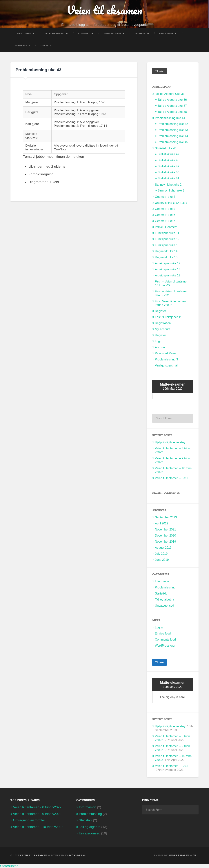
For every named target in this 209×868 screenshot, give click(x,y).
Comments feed (165, 639)
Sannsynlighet (112, 33)
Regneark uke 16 (166, 257)
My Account (162, 329)
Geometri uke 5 (165, 209)
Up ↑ (196, 855)
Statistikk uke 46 (166, 148)
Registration (163, 323)
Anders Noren (179, 855)
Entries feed (163, 633)
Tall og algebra (165, 599)
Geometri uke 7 (165, 221)
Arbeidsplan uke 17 (168, 263)
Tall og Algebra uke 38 (172, 112)
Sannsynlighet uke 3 (171, 190)
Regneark (21, 45)
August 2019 (163, 548)
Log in (159, 627)
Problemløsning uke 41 (170, 118)
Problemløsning (54, 33)
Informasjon (163, 581)
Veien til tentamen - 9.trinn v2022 (37, 814)
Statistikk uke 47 (168, 154)
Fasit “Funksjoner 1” (168, 317)
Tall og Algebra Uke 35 (170, 94)
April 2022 (162, 523)
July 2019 (161, 554)
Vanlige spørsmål (166, 365)
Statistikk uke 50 (168, 172)
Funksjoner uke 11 (167, 233)
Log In (44, 45)
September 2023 (166, 517)
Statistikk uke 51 (168, 178)
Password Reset (166, 353)
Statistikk (84, 33)
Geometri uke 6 (165, 215)
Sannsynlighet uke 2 (168, 185)
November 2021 (165, 529)
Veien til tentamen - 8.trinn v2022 (37, 807)
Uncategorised (164, 606)
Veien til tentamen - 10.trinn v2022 (38, 827)
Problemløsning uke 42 (173, 124)
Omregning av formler (29, 820)
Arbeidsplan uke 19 (168, 275)
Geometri (140, 33)
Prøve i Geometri (166, 227)
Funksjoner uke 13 (167, 245)
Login (159, 341)
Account (160, 347)
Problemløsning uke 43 (173, 130)
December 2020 (165, 535)
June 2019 (162, 560)
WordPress (77, 855)
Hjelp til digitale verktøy (170, 442)
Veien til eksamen (104, 10)
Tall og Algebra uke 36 (172, 100)
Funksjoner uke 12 (167, 239)
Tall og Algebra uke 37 (172, 106)
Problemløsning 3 (166, 359)
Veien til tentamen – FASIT (172, 478)
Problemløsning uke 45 (173, 142)
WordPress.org (165, 645)
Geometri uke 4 (165, 197)
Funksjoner (166, 33)
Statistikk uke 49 (168, 166)
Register (160, 311)
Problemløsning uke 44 (173, 136)
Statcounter (9, 866)
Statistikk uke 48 (168, 160)
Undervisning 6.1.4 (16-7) (172, 203)
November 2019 (165, 541)
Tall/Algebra (23, 33)
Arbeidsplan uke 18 (168, 269)
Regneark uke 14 (166, 251)
